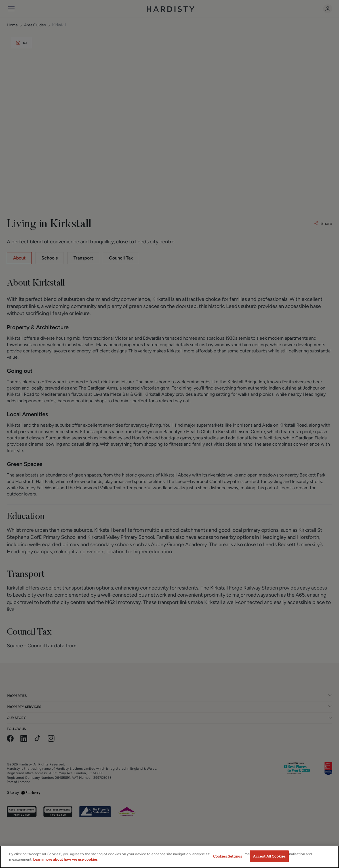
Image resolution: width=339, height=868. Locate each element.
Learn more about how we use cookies (65, 862)
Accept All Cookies (269, 859)
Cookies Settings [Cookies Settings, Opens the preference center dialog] (228, 859)
